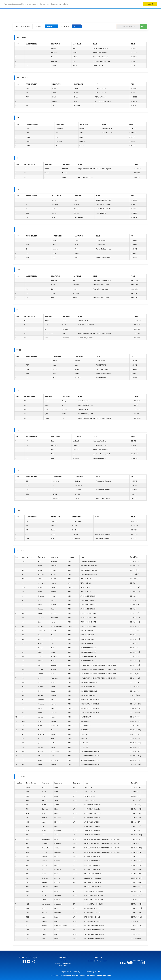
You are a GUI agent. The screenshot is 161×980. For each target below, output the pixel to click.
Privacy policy (63, 966)
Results (63, 961)
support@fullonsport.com (98, 961)
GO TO (75, 26)
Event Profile (64, 26)
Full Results (39, 26)
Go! (143, 27)
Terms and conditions (63, 963)
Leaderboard (52, 26)
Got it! (150, 4)
